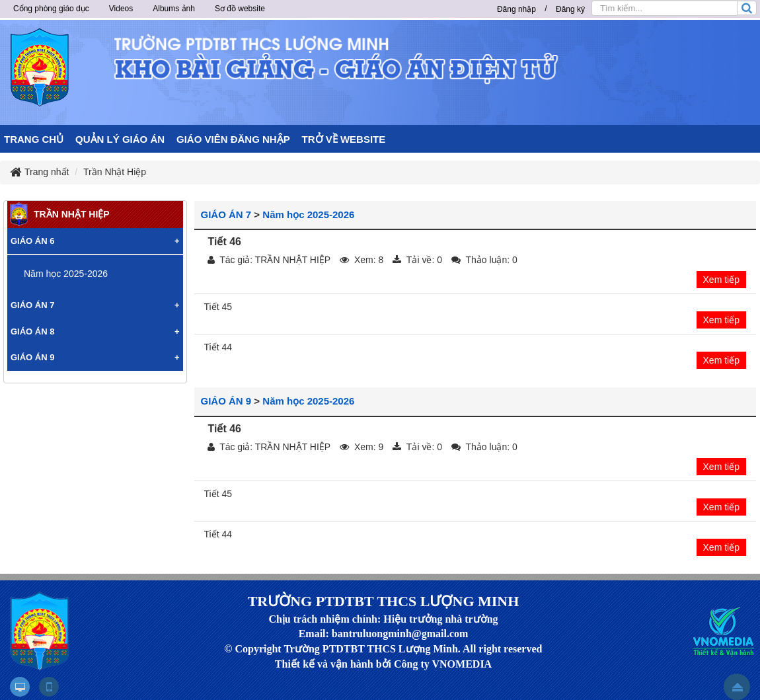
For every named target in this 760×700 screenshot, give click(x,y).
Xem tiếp (721, 280)
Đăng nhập (516, 9)
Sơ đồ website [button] (240, 9)
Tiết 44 (218, 347)
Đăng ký (570, 9)
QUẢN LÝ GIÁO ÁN (120, 139)
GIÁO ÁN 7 (226, 214)
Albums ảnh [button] (174, 9)
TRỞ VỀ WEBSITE (344, 139)
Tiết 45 (218, 307)
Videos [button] (121, 9)
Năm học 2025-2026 (308, 214)
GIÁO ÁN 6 (32, 241)
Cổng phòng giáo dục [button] (51, 9)
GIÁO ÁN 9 (226, 401)
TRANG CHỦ (34, 139)
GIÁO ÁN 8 (32, 331)
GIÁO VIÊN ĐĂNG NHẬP (233, 139)
